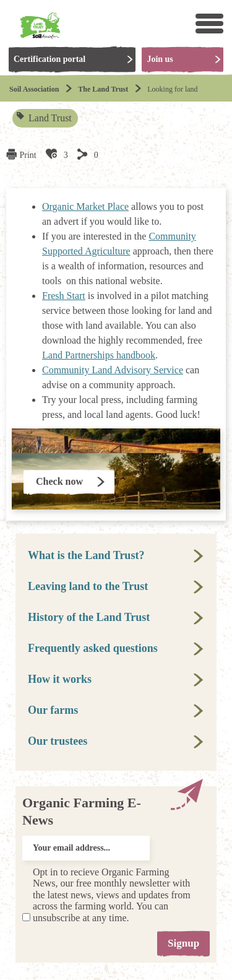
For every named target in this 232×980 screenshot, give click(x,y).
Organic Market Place (85, 206)
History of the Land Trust (89, 617)
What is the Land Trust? (86, 555)
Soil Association (34, 89)
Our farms (53, 710)
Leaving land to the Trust (88, 586)
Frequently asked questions (93, 648)
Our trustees (58, 741)
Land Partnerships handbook (99, 355)
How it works (60, 679)
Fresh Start (64, 296)
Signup (183, 943)
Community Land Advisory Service (113, 370)
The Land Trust (103, 89)
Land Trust (45, 118)
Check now (59, 481)
